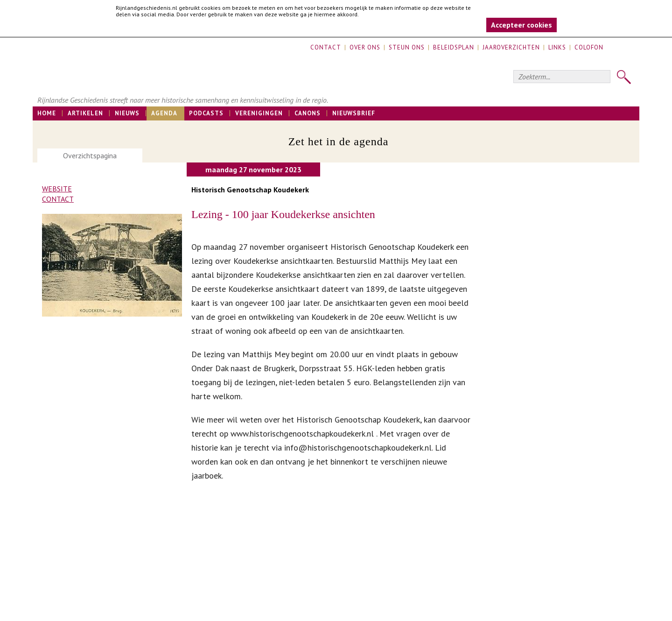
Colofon (589, 47)
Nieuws (127, 113)
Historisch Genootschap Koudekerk (250, 190)
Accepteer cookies (521, 25)
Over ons (365, 47)
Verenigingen (259, 113)
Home (47, 113)
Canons (308, 113)
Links (557, 47)
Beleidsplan (454, 47)
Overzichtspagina (90, 155)
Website (57, 189)
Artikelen (85, 113)
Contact (326, 47)
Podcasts (206, 113)
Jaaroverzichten (511, 47)
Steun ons (407, 47)
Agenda (164, 113)
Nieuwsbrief (354, 113)
